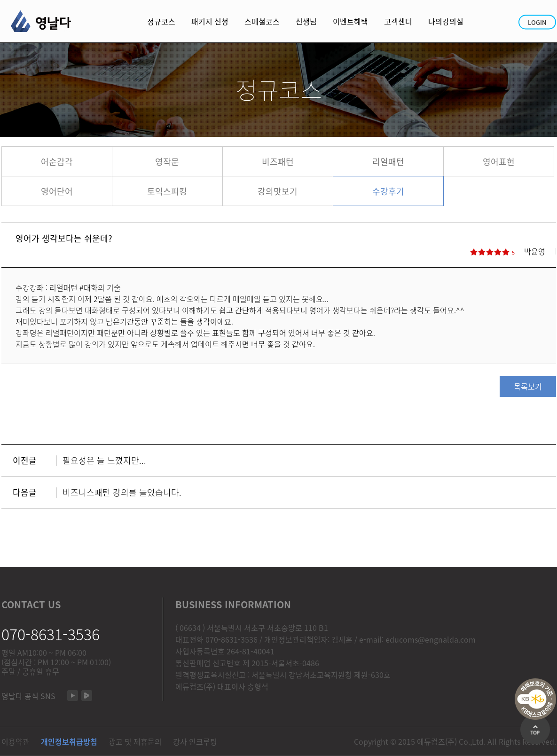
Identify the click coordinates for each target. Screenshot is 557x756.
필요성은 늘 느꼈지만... (104, 460)
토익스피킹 (167, 191)
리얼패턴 (388, 162)
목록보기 (528, 386)
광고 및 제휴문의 (135, 741)
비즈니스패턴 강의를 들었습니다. (122, 492)
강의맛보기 (278, 191)
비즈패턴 (278, 162)
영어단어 (57, 191)
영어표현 (499, 162)
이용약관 (16, 741)
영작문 (167, 162)
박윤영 (535, 251)
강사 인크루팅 (195, 741)
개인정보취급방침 (69, 741)
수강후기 (388, 191)
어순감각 (57, 162)
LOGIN (537, 22)
